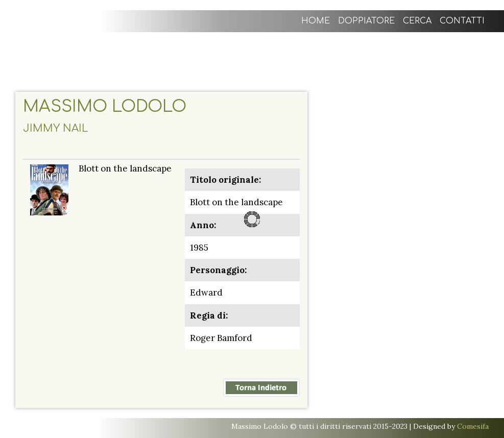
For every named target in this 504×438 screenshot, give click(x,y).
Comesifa (473, 426)
